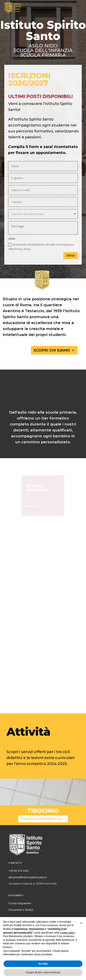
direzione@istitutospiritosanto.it (28, 877)
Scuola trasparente (20, 903)
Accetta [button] (43, 964)
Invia (71, 256)
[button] (81, 923)
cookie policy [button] (67, 933)
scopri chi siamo (52, 350)
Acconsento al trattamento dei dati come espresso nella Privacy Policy (41, 247)
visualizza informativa (41, 819)
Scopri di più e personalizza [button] (43, 972)
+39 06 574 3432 (19, 871)
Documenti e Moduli (21, 910)
